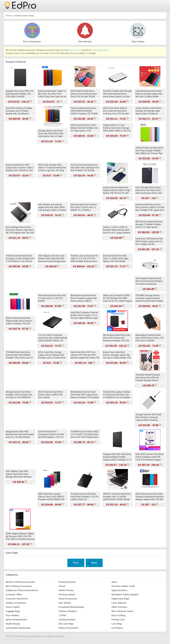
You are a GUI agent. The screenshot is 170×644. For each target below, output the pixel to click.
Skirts (114, 582)
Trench (62, 586)
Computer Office (14, 594)
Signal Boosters (119, 590)
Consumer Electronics (17, 599)
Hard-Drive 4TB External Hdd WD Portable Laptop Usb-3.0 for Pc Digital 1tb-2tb (149, 241)
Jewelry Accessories (16, 603)
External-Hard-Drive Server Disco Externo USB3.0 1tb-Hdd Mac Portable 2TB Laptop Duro (150, 207)
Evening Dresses (67, 582)
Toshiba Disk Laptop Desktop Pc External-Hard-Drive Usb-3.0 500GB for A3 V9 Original (117, 395)
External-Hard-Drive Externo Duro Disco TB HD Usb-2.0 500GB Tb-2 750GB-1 (84, 207)
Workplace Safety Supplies (125, 594)
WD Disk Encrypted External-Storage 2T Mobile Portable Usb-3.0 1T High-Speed (149, 224)
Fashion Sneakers (68, 611)
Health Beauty (13, 624)
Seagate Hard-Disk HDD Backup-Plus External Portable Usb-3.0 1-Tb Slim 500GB (20, 434)
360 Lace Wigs (66, 624)
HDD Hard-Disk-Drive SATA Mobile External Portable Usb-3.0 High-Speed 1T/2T (84, 128)
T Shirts (62, 615)
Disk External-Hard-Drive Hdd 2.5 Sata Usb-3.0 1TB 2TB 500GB (52, 298)
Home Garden (13, 607)
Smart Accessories (68, 599)
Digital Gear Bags (120, 599)
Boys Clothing (119, 615)
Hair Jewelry (65, 603)
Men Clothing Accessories (19, 586)
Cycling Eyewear (67, 620)
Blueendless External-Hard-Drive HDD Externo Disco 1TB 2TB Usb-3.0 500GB (149, 338)
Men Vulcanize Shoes (122, 611)
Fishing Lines (118, 620)
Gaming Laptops (67, 594)
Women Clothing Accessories (20, 582)
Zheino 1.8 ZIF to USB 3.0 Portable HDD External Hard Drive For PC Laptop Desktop (117, 230)
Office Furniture (119, 607)
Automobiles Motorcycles (18, 628)
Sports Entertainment (16, 620)
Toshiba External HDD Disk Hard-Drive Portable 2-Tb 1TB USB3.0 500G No (84, 497)
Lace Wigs (117, 624)
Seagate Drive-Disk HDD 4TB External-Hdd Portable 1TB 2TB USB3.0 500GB (19, 94)
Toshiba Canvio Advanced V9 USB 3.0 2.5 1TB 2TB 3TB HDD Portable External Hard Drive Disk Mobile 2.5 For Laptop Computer (84, 261)
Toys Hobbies (12, 615)
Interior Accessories (68, 628)
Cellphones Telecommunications (22, 590)
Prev (76, 563)
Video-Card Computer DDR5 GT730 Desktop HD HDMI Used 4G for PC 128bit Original (117, 298)
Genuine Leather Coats (123, 586)
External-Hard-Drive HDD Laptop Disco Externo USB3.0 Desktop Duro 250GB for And (19, 168)
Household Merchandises (71, 607)
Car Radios (117, 628)
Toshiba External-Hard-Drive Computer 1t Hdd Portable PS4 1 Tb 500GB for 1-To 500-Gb (20, 259)
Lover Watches (119, 603)
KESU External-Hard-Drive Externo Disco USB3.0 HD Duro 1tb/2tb (50, 395)
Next (94, 563)
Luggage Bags (13, 611)
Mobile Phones (66, 590)
